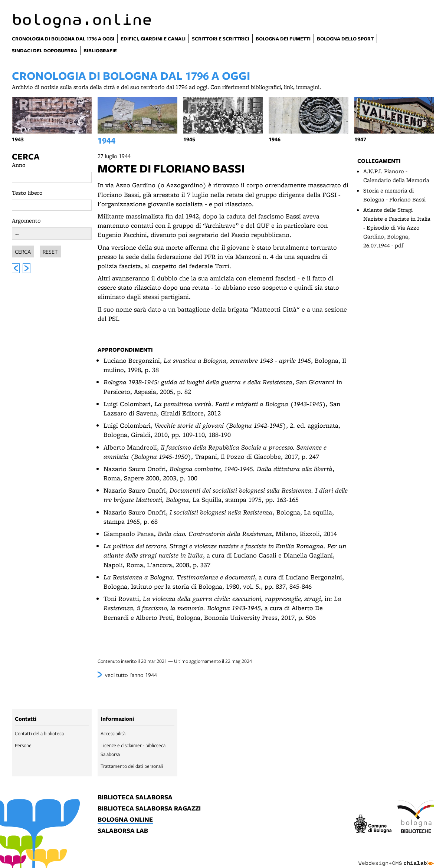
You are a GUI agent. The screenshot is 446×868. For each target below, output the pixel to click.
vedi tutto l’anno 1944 (131, 675)
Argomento (26, 221)
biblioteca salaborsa (135, 798)
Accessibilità (113, 733)
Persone (23, 745)
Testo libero (27, 193)
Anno (19, 165)
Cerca (26, 157)
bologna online (125, 820)
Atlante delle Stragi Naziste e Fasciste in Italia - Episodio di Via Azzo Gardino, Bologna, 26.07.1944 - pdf (397, 228)
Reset (50, 250)
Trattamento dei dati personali (132, 766)
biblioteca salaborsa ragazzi (149, 809)
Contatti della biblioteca (39, 733)
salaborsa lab (123, 831)
